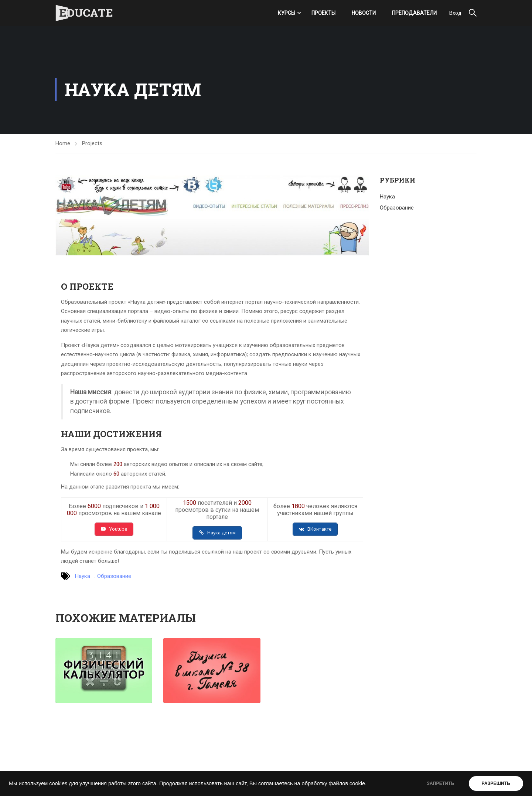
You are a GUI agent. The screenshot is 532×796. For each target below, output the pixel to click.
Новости (364, 13)
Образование (114, 576)
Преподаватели (414, 13)
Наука (83, 576)
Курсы (287, 13)
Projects (92, 143)
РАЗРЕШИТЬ (496, 783)
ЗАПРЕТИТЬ (440, 783)
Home (63, 143)
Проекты (323, 13)
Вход (455, 13)
